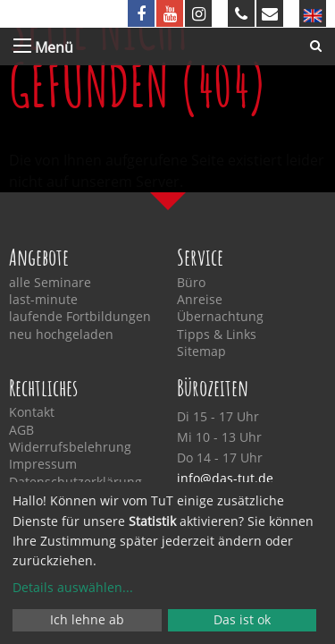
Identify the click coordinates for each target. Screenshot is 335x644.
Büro (191, 283)
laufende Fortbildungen (80, 317)
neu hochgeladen (61, 335)
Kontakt (32, 412)
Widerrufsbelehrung (70, 447)
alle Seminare (50, 283)
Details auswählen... (73, 587)
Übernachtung (220, 317)
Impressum (43, 464)
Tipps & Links (217, 335)
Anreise (200, 300)
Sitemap (201, 352)
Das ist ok (242, 619)
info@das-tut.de (225, 478)
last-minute (43, 300)
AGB (21, 430)
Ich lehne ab (87, 619)
